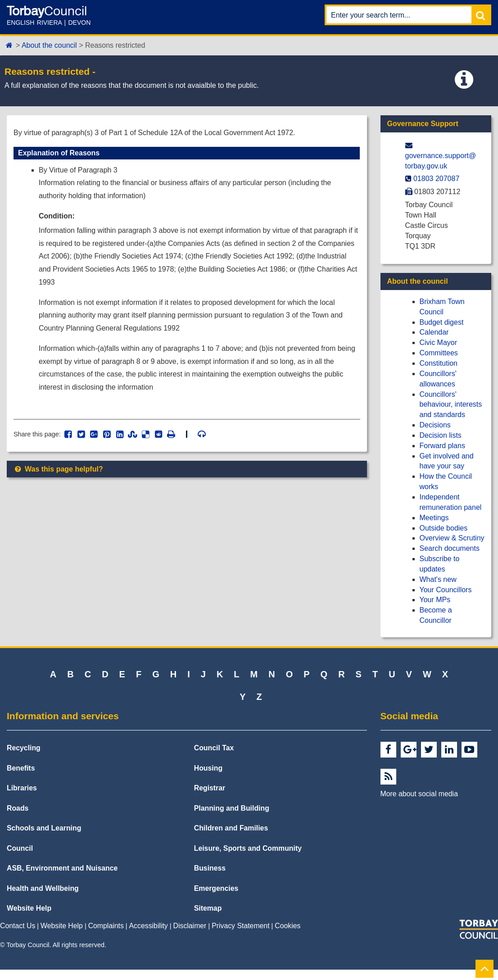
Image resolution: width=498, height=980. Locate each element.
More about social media (419, 794)
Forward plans (442, 446)
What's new (438, 579)
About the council (49, 45)
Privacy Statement (240, 926)
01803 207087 (436, 179)
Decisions (435, 425)
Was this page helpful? (58, 469)
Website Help (29, 908)
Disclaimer (190, 926)
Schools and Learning (44, 828)
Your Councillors (446, 590)
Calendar (434, 332)
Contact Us (18, 926)
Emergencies (216, 888)
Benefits (21, 768)
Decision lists (441, 435)
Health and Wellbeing (43, 888)
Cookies (287, 926)
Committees (439, 353)
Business (210, 868)
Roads (18, 808)
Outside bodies (444, 528)
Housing (208, 768)
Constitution (439, 363)
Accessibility (149, 926)
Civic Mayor (439, 343)
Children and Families (231, 828)
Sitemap (208, 908)
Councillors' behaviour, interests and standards (451, 405)
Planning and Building (232, 808)
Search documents (450, 548)
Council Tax (214, 748)
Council (20, 848)
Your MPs (435, 600)
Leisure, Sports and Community (248, 848)
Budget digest (442, 322)
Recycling (24, 748)
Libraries (22, 788)
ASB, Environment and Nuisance (62, 868)
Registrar (210, 788)
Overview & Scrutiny (452, 538)
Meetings (434, 518)
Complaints (106, 926)
